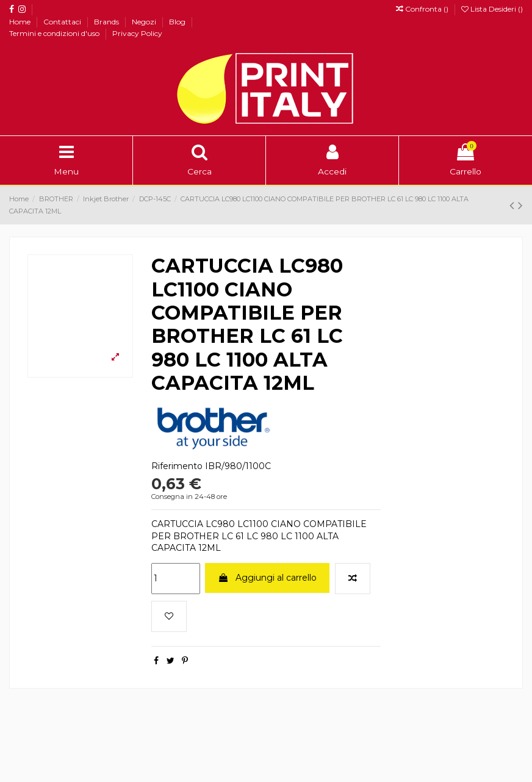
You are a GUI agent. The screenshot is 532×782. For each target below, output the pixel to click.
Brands (107, 22)
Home (21, 22)
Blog (178, 22)
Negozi (145, 22)
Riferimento (177, 466)
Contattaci (63, 22)
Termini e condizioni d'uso (55, 33)
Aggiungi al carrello (267, 578)
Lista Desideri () (492, 9)
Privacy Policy (137, 33)
